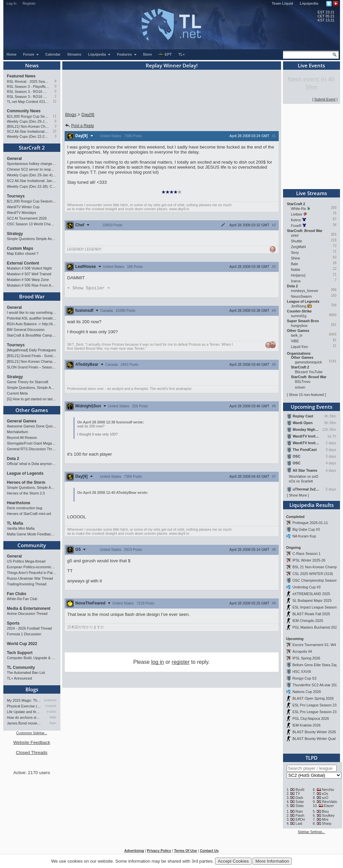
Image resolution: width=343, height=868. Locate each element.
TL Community (21, 668)
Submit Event (325, 99)
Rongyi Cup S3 (304, 678)
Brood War (32, 296)
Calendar (53, 54)
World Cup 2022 (22, 644)
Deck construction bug (25, 508)
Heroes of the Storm (26, 482)
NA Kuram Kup (304, 536)
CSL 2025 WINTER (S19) (313, 574)
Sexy (295, 252)
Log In (12, 3)
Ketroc (296, 220)
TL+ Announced (20, 678)
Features (127, 54)
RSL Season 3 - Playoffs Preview (28, 86)
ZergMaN (298, 247)
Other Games (32, 410)
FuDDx (52, 712)
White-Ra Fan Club (22, 599)
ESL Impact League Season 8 (316, 607)
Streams (74, 54)
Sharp (327, 823)
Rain (299, 811)
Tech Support (20, 653)
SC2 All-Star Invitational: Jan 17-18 (28, 131)
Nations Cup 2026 (307, 692)
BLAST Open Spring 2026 (313, 698)
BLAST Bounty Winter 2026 (314, 732)
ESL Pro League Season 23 (315, 705)
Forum (31, 54)
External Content (23, 263)
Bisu (325, 811)
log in (157, 663)
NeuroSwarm (301, 296)
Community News (24, 111)
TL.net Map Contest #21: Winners (28, 102)
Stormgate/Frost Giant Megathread (32, 443)
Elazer (329, 806)
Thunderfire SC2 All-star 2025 (316, 685)
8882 (53, 717)
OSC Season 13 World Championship (32, 224)
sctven (300, 387)
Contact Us (209, 851)
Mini (325, 819)
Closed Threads (32, 753)
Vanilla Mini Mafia (21, 528)
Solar (300, 802)
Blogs (32, 689)
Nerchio (328, 790)
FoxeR (296, 226)
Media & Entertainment (29, 609)
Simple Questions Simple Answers (32, 239)
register (181, 663)
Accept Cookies (233, 861)
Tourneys (16, 196)
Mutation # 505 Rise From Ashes (32, 285)
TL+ (182, 54)
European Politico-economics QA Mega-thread (32, 567)
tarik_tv (297, 335)
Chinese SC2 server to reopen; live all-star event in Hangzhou (32, 169)
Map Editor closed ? (23, 253)
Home (12, 54)
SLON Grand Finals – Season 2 (32, 367)
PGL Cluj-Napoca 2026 (311, 718)
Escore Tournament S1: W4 (314, 645)
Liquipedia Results (312, 505)
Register (29, 3)
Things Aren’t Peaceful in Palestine (32, 573)
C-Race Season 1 (306, 554)
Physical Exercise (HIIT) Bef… (24, 706)
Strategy (15, 234)
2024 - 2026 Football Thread (29, 628)
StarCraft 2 (32, 148)
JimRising (299, 306)
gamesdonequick (309, 362)
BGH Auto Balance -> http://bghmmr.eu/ (32, 324)
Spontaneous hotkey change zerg (32, 164)
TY (298, 794)
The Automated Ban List (26, 673)
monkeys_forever (305, 291)
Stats (299, 806)
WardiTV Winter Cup (23, 207)
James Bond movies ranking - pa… (24, 723)
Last (299, 823)
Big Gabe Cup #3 (306, 529)
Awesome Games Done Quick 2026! (32, 426)
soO (325, 798)
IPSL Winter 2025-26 (309, 560)
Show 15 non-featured (306, 395)
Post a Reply (79, 126)
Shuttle (297, 241)
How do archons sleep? (24, 717)
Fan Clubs (17, 594)
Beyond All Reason (22, 438)
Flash (300, 815)
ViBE (295, 341)
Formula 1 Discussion (24, 634)
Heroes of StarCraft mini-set (29, 514)
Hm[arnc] (298, 275)
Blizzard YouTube (309, 372)
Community (32, 545)
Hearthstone (19, 503)
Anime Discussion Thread (27, 614)
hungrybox (299, 326)
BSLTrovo (303, 382)
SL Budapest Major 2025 (312, 600)
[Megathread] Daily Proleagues (31, 350)
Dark (299, 798)
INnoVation (331, 802)
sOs (325, 794)
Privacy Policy (159, 851)
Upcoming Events (312, 407)
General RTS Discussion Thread (32, 449)
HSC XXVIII (302, 672)
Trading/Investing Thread (27, 584)
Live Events (311, 65)
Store (148, 54)
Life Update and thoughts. (24, 712)
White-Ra (298, 209)
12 (54, 101)
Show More (298, 495)
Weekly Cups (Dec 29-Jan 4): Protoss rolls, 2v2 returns (28, 121)
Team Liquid (282, 3)
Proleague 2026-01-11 (310, 523)
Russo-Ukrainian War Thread (30, 578)
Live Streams (312, 193)
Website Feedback (31, 742)
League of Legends (25, 473)
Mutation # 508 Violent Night (29, 268)
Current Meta (17, 393)
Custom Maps (20, 248)
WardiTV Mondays (22, 213)
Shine (296, 258)
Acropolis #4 (302, 651)
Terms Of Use (185, 851)
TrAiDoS (51, 706)
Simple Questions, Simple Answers (32, 388)
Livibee (297, 214)
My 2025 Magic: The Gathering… (24, 700)
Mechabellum (18, 432)
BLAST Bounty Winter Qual (314, 739)
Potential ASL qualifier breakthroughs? (32, 318)
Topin (53, 723)
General (15, 159)
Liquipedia (309, 3)
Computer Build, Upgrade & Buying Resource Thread (32, 658)
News (32, 65)
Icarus (296, 281)
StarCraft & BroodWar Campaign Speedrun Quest (32, 335)
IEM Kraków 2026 (306, 725)
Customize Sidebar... (31, 733)
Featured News (21, 76)
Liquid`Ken (300, 347)
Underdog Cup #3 (306, 587)
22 (54, 131)
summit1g (299, 316)
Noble (296, 270)
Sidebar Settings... (312, 832)
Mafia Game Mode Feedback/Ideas (32, 534)
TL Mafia (15, 523)
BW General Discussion (26, 330)
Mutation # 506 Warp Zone (28, 280)
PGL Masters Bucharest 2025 (316, 627)
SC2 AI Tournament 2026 (27, 218)
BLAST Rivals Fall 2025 (311, 614)
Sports (13, 623)
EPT (165, 55)
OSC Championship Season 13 (317, 580)
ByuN (300, 790)
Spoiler (89, 288)
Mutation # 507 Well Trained (29, 274)
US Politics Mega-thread (26, 561)
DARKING (50, 700)
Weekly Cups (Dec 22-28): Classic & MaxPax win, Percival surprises (28, 136)
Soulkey (328, 815)
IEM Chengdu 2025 (308, 621)
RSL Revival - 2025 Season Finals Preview (28, 81)
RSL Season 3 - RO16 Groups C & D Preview (28, 92)
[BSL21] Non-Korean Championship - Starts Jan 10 (28, 126)
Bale (295, 264)
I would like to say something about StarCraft (32, 312)
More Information (272, 861)
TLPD (312, 758)
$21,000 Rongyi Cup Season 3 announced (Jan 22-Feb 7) (28, 116)
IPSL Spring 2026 (306, 658)
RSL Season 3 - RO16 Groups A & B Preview (28, 97)
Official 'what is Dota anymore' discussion (32, 464)
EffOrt (300, 819)
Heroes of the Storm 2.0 (26, 493)
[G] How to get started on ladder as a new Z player (32, 399)
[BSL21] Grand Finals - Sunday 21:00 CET (32, 356)
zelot (295, 235)
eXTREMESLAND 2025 (311, 594)
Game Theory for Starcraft (28, 382)
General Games (22, 421)
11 (54, 116)
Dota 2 (13, 459)
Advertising (134, 851)
